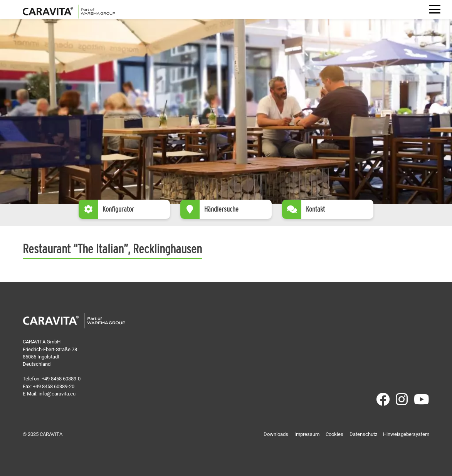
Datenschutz (363, 434)
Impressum (307, 434)
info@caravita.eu (57, 394)
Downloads (276, 434)
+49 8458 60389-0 (61, 379)
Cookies (334, 434)
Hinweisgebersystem (406, 434)
